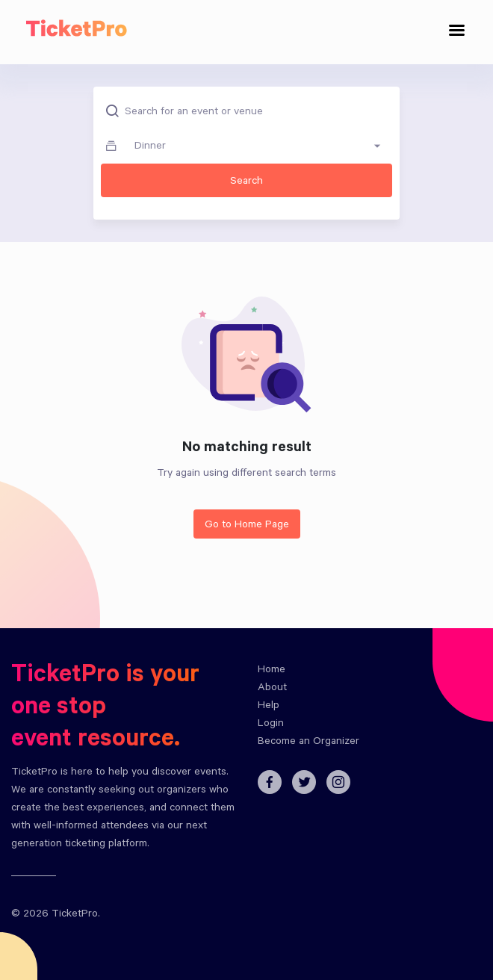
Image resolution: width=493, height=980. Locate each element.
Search (246, 182)
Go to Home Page (247, 526)
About (272, 689)
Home (272, 671)
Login (271, 725)
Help (269, 707)
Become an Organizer (308, 742)
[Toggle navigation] (457, 32)
